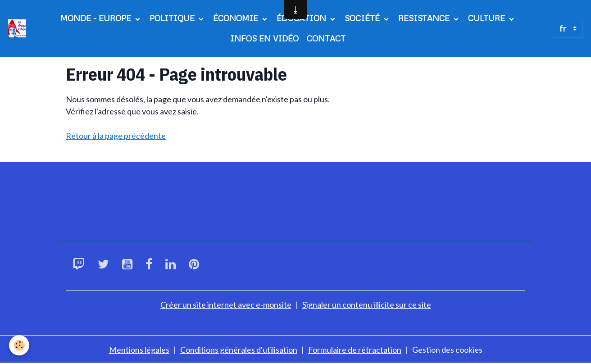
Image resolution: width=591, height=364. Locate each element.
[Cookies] (19, 345)
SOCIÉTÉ (363, 18)
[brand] (18, 28)
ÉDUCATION (302, 18)
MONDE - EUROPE (97, 18)
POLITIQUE (173, 18)
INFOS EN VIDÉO (264, 38)
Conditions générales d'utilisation (239, 350)
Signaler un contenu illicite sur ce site (367, 305)
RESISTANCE (425, 18)
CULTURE (488, 18)
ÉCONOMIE (237, 18)
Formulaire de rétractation (355, 350)
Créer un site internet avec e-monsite (226, 305)
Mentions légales (139, 350)
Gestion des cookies (447, 350)
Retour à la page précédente (116, 136)
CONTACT (326, 38)
